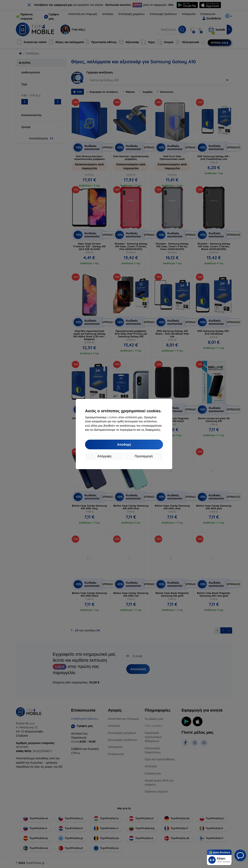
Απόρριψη (104, 456)
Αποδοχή (124, 444)
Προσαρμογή (144, 456)
